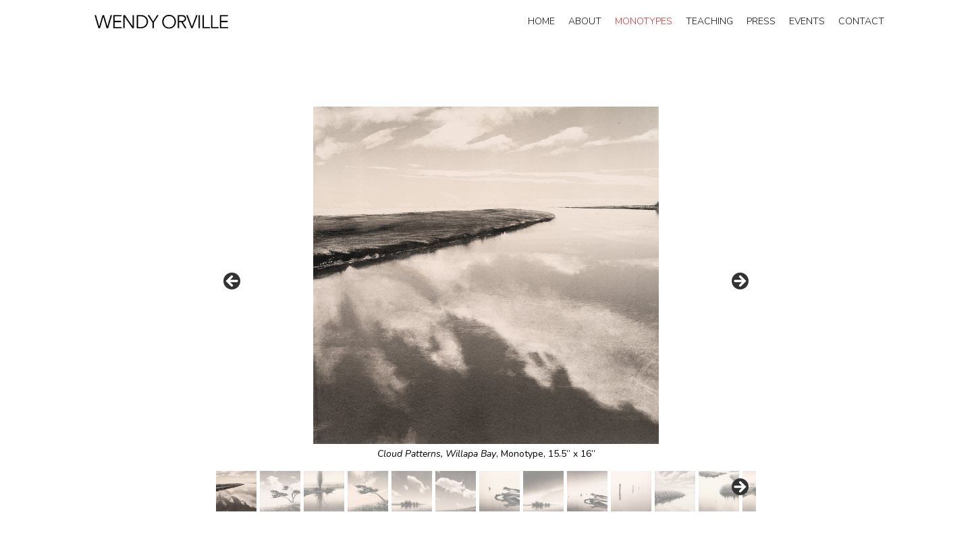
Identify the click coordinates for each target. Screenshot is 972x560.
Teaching (709, 21)
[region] (486, 309)
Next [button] (739, 282)
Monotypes (644, 21)
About (585, 21)
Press (761, 21)
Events (807, 21)
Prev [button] (233, 282)
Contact (861, 21)
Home (541, 21)
